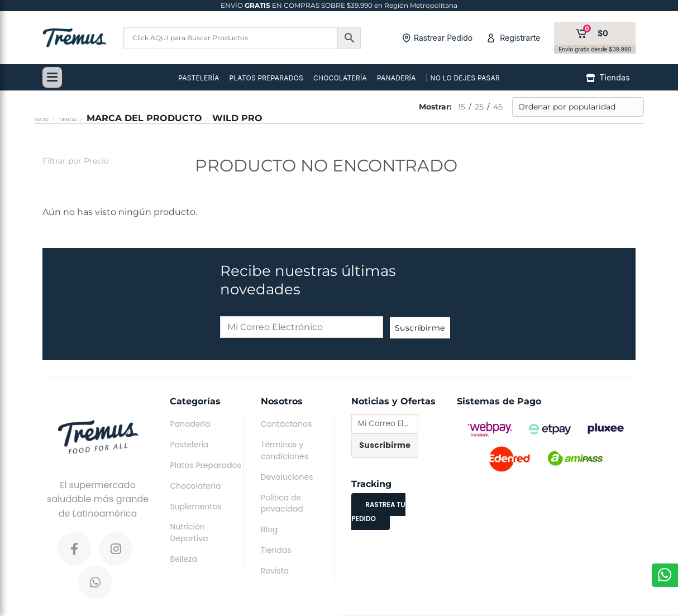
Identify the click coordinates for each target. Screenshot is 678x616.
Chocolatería (195, 486)
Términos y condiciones (285, 450)
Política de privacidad (282, 503)
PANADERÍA (397, 78)
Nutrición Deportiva (189, 533)
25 (479, 107)
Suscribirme (420, 328)
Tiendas (276, 550)
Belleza (183, 559)
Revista (275, 571)
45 (498, 107)
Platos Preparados (205, 465)
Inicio (41, 120)
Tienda (68, 120)
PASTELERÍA (199, 78)
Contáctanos (287, 424)
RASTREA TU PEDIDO (378, 512)
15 (462, 107)
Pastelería (189, 445)
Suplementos (195, 507)
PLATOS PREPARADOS (266, 78)
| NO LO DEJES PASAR (463, 78)
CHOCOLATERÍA (340, 78)
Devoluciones (287, 477)
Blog (269, 529)
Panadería (190, 424)
